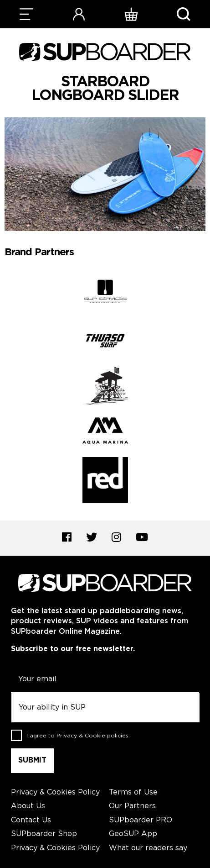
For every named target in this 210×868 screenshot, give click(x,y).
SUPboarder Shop (44, 834)
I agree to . (78, 735)
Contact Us (31, 820)
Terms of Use (133, 792)
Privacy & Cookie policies (92, 735)
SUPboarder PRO (141, 820)
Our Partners (132, 806)
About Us (28, 806)
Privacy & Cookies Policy (55, 792)
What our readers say (148, 848)
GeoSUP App (133, 834)
